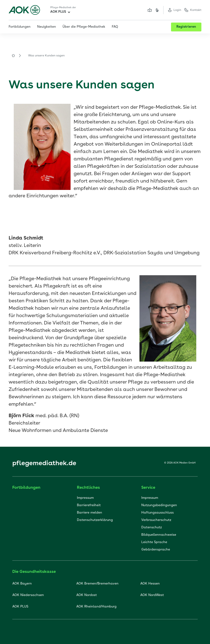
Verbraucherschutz (156, 520)
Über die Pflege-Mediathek (84, 27)
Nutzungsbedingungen (159, 505)
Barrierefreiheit (89, 505)
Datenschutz (152, 528)
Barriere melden (90, 513)
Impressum (85, 498)
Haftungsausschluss (157, 513)
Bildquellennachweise (159, 535)
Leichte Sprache (154, 542)
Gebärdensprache (156, 550)
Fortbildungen (20, 27)
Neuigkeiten (47, 27)
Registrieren (186, 27)
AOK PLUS (60, 12)
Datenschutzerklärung (95, 520)
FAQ (115, 27)
